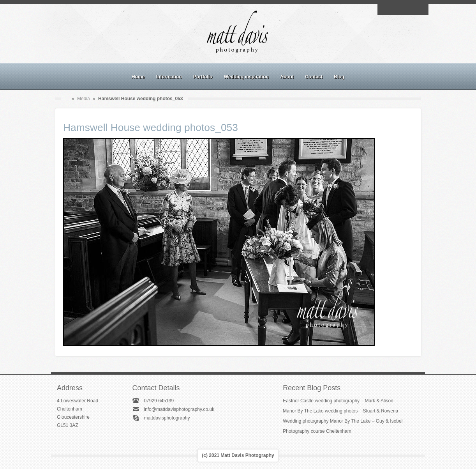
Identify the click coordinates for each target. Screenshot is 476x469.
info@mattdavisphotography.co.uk (179, 409)
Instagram (403, 9)
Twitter (421, 9)
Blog (339, 77)
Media (84, 99)
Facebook (394, 9)
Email (385, 9)
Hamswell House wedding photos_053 (151, 127)
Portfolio (203, 77)
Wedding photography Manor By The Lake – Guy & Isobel (343, 421)
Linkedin (412, 9)
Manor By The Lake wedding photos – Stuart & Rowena (340, 411)
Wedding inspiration (246, 77)
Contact (314, 77)
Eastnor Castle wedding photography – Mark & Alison (338, 401)
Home (138, 77)
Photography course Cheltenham (317, 431)
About (287, 77)
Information (169, 77)
